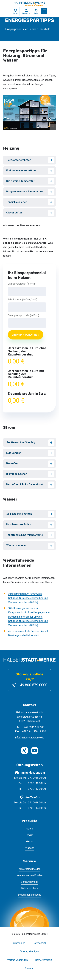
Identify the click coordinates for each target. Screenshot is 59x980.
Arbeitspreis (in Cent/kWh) (22, 300)
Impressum (19, 943)
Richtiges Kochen (17, 474)
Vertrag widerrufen (17, 960)
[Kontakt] (15, 11)
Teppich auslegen (17, 202)
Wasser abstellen (17, 545)
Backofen (12, 463)
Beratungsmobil (30, 882)
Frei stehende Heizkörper (21, 171)
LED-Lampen (14, 453)
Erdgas (29, 835)
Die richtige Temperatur (20, 181)
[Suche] (36, 11)
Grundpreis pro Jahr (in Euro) (23, 315)
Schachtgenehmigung (29, 895)
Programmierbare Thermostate (25, 192)
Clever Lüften (14, 213)
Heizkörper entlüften (19, 160)
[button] (44, 11)
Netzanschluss (29, 888)
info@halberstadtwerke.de (30, 738)
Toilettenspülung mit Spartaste (25, 535)
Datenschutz (40, 943)
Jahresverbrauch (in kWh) (22, 284)
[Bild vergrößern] (29, 113)
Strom (30, 829)
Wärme (29, 841)
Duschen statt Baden (19, 524)
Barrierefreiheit (44, 960)
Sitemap (30, 969)
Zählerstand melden (29, 869)
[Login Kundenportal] (26, 11)
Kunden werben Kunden (30, 875)
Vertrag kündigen (30, 952)
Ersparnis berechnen (25, 335)
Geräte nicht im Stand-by (21, 442)
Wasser (30, 848)
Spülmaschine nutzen (19, 514)
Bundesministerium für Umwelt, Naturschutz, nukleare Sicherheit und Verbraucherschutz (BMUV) (28, 598)
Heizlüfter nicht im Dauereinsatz (25, 484)
